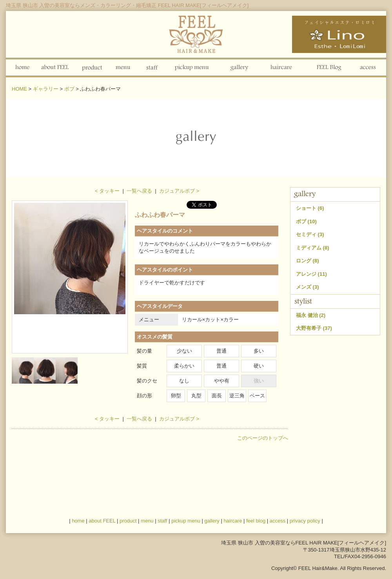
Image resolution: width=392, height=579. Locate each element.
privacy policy (305, 521)
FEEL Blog (328, 67)
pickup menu (193, 67)
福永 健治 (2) (311, 315)
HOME (19, 89)
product (92, 67)
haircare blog (281, 67)
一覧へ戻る (139, 191)
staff (152, 67)
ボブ (69, 89)
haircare (233, 521)
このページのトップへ (263, 438)
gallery (238, 67)
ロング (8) (308, 261)
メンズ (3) (308, 287)
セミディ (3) (310, 234)
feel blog (256, 521)
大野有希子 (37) (314, 328)
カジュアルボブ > (179, 191)
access (368, 67)
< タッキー (107, 191)
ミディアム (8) (313, 248)
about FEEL (56, 67)
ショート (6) (310, 208)
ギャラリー (46, 89)
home (21, 67)
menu (123, 67)
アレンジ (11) (311, 274)
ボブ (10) (306, 221)
